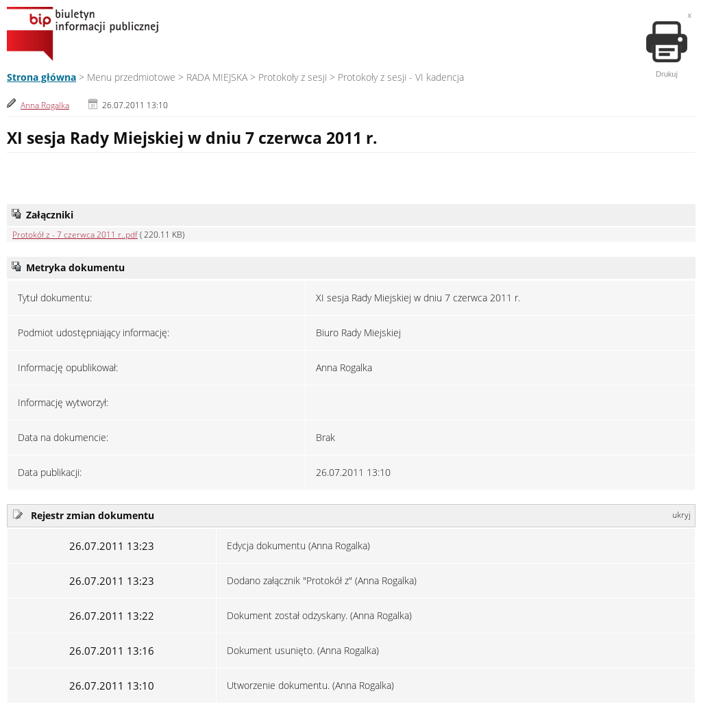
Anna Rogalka (45, 105)
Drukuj (667, 50)
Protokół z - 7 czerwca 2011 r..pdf (75, 235)
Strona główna (41, 77)
